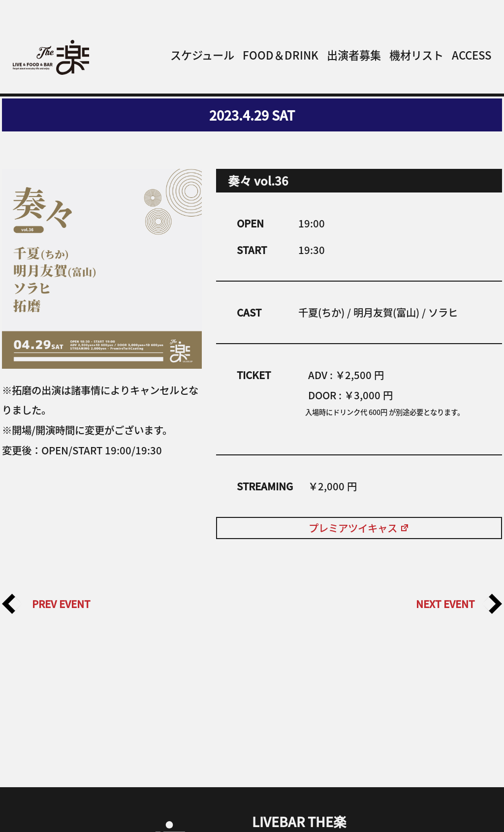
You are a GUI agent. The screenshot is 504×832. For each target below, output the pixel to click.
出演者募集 (354, 55)
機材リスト (416, 55)
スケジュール (202, 55)
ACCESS (472, 55)
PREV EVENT (46, 604)
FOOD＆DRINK (281, 55)
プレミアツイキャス (359, 528)
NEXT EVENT (459, 604)
